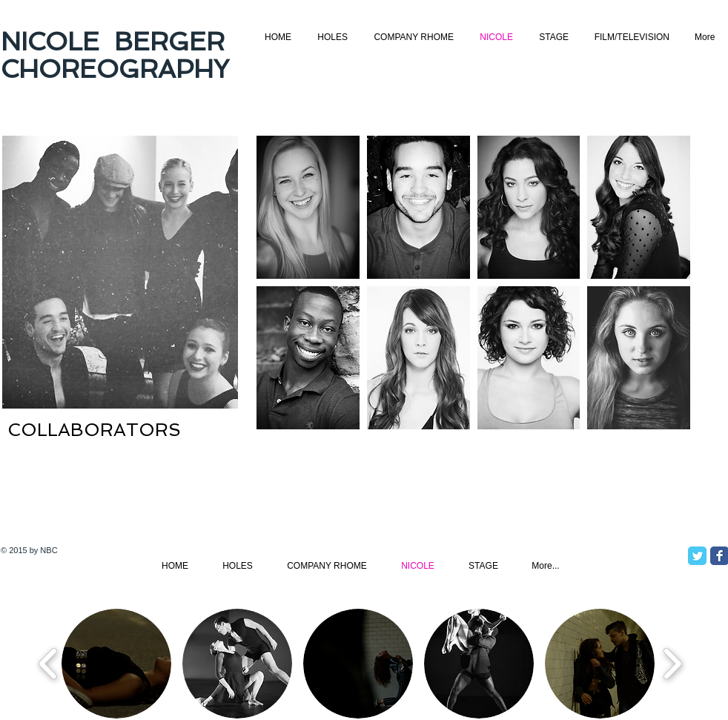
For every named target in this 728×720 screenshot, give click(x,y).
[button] (308, 207)
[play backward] (49, 663)
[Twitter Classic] (697, 556)
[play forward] (672, 663)
